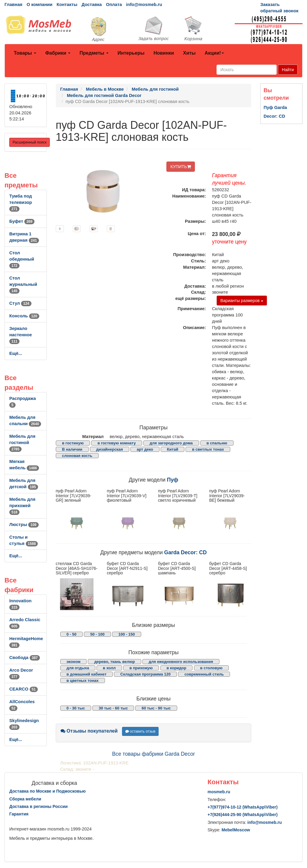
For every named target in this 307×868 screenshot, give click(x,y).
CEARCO (24, 689)
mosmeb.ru (219, 792)
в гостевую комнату (117, 443)
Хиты (189, 53)
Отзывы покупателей (89, 731)
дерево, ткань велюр (115, 662)
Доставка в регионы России (39, 806)
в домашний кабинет (87, 674)
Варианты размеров (242, 301)
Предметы (94, 53)
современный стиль (204, 674)
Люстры (24, 525)
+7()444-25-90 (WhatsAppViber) (243, 815)
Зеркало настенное (21, 335)
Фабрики (58, 53)
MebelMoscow (236, 830)
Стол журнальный (23, 284)
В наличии (72, 449)
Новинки (164, 53)
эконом (74, 662)
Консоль (24, 316)
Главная (13, 5)
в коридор (177, 668)
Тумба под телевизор (21, 202)
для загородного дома (171, 443)
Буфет (22, 221)
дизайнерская (110, 449)
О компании (40, 5)
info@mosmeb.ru (144, 5)
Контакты (67, 5)
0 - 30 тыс (76, 708)
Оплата (114, 5)
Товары (25, 53)
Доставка (92, 5)
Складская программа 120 (145, 674)
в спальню (217, 443)
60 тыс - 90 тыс (156, 708)
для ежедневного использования (181, 662)
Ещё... (16, 353)
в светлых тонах (208, 449)
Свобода (25, 658)
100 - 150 (127, 634)
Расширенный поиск (30, 142)
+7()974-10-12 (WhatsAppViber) (243, 807)
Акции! (214, 53)
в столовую (212, 668)
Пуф (173, 480)
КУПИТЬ (180, 167)
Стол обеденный (22, 259)
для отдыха (78, 668)
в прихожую (141, 668)
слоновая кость (77, 456)
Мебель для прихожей (22, 506)
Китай (173, 449)
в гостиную (73, 443)
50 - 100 (97, 634)
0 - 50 (72, 634)
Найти (288, 70)
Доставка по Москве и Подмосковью (48, 791)
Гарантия (19, 814)
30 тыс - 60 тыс (113, 708)
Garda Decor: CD (186, 552)
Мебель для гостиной (22, 443)
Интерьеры (131, 53)
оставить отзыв (140, 731)
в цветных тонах (83, 680)
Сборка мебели (25, 799)
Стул (20, 303)
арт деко (145, 449)
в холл (109, 668)
